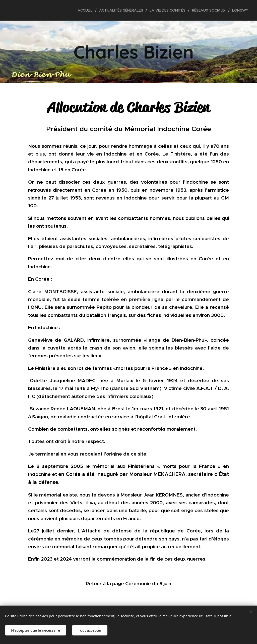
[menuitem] (86, 10)
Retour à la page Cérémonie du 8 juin (128, 583)
